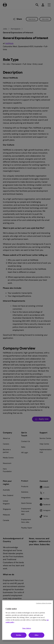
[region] (28, 620)
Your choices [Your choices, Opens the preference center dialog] (27, 628)
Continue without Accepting (44, 603)
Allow (37, 635)
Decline (19, 635)
